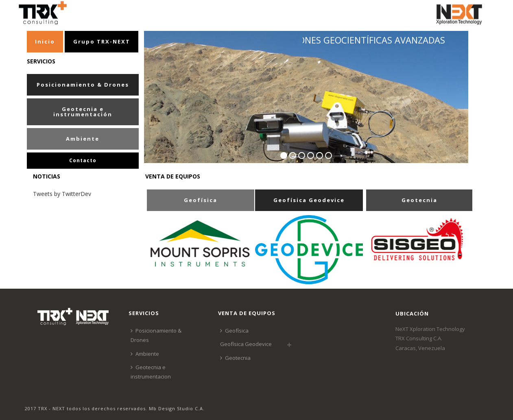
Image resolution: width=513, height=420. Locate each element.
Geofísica (234, 331)
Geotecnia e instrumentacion (151, 372)
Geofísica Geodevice (246, 344)
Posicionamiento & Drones (156, 335)
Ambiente (145, 354)
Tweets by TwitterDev (62, 194)
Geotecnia (235, 358)
